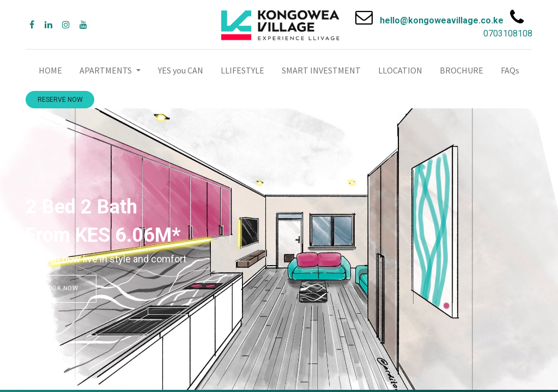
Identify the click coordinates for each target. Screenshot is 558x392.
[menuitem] (50, 70)
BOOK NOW (61, 288)
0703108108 (508, 33)
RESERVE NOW (60, 100)
